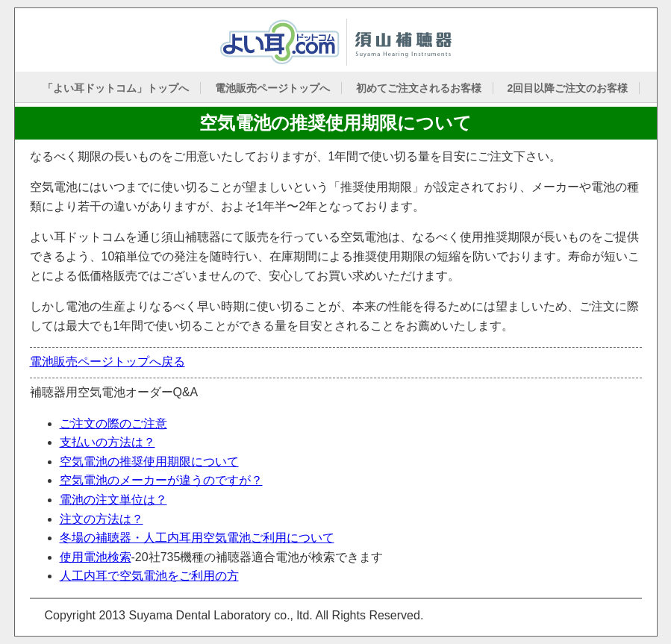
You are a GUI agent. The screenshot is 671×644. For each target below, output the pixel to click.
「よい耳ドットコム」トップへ (116, 88)
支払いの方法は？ (107, 442)
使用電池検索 (96, 557)
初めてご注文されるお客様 (419, 88)
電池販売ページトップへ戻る (107, 362)
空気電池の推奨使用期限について (149, 462)
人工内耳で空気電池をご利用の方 (149, 576)
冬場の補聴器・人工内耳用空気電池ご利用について (197, 538)
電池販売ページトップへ (272, 88)
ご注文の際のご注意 (113, 423)
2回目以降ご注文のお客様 (567, 88)
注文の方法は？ (102, 519)
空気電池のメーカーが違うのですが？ (161, 480)
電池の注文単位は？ (113, 500)
